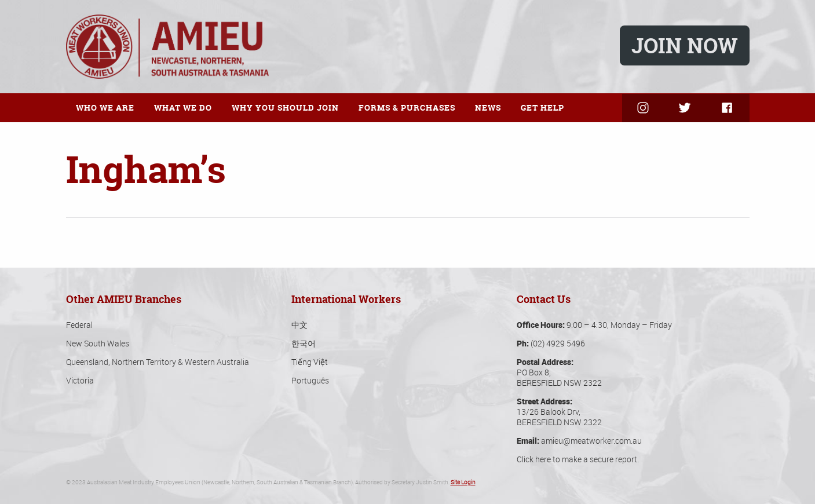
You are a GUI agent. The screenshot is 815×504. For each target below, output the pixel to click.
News (488, 107)
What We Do (183, 107)
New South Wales (98, 343)
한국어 (304, 343)
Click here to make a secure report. (578, 459)
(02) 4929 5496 (558, 343)
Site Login (463, 482)
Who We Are (105, 107)
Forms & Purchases (407, 107)
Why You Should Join (285, 107)
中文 (299, 325)
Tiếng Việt (310, 362)
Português (310, 380)
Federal (79, 325)
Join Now (685, 45)
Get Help (542, 107)
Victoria (80, 380)
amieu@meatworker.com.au (591, 441)
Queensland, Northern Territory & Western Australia (158, 362)
